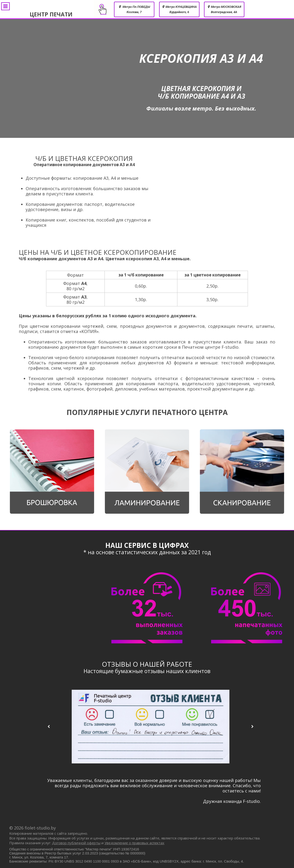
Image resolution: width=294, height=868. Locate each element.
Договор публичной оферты (76, 843)
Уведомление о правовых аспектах (134, 843)
